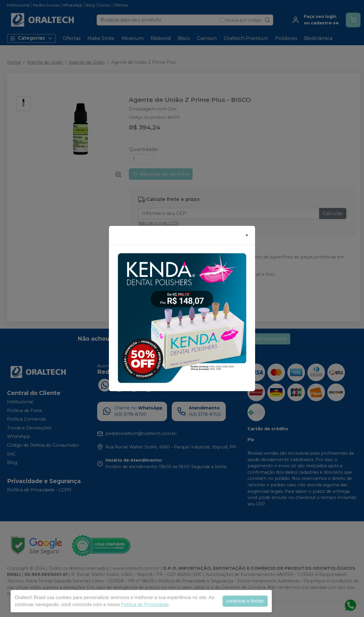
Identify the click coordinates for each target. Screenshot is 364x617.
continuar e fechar (245, 601)
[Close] (247, 235)
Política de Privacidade (145, 605)
